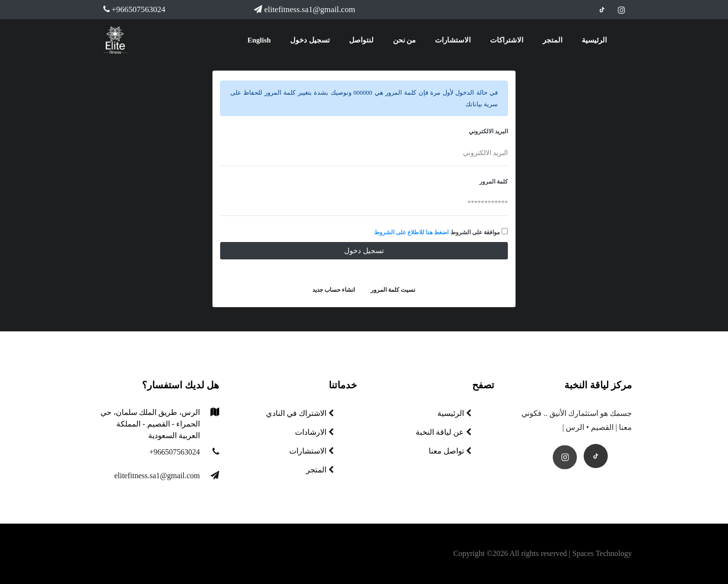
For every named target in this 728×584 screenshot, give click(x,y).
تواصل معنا (450, 451)
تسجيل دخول (310, 40)
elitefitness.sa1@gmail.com (304, 9)
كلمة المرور (494, 182)
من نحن (405, 40)
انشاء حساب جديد (334, 290)
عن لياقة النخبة (443, 432)
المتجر (553, 40)
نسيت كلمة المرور (393, 290)
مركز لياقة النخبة (598, 385)
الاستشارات (453, 40)
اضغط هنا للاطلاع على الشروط (411, 232)
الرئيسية (594, 40)
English (259, 40)
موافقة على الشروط (475, 232)
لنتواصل (361, 40)
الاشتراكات (507, 40)
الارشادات (314, 432)
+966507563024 (134, 9)
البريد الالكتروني (488, 131)
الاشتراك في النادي (300, 413)
